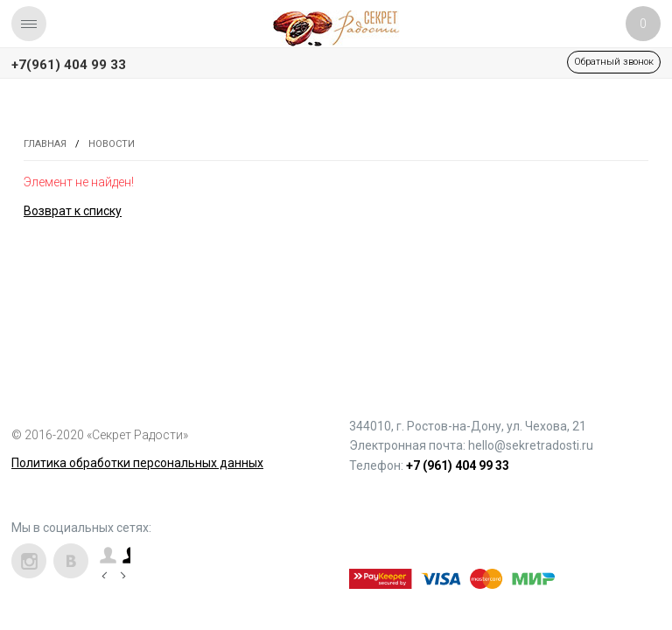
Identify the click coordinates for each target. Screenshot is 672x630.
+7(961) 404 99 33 (69, 65)
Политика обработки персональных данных (137, 463)
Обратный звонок (614, 62)
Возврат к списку (73, 211)
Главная (45, 144)
